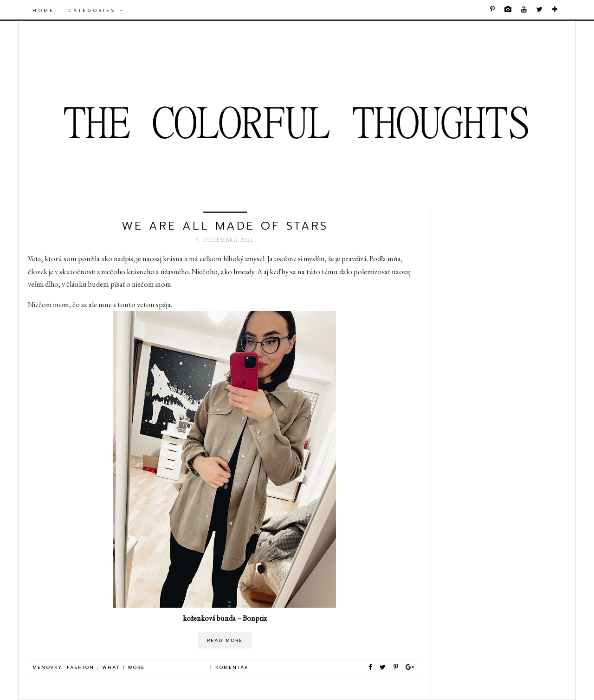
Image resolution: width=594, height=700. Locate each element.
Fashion (82, 667)
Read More (225, 640)
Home (43, 10)
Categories (96, 10)
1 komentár (229, 667)
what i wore (123, 667)
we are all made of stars (225, 226)
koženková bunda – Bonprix (225, 618)
